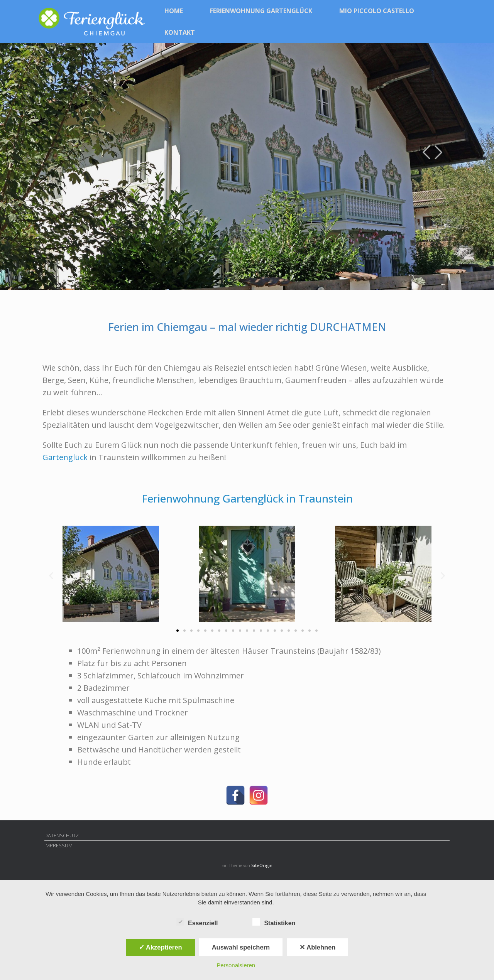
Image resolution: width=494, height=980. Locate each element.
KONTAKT (180, 32)
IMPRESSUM (58, 845)
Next (439, 148)
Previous (426, 148)
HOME (174, 11)
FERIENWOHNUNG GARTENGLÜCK (261, 11)
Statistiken (274, 922)
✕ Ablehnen (317, 947)
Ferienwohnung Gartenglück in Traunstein (247, 498)
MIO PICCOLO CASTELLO (377, 11)
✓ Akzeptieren (161, 947)
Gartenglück (65, 457)
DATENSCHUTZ (62, 835)
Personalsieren (236, 965)
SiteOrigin (262, 865)
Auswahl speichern (241, 947)
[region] (247, 167)
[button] (51, 576)
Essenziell (197, 922)
